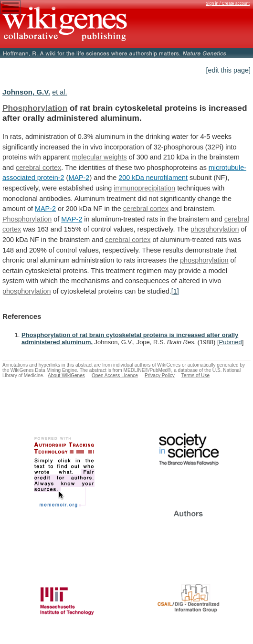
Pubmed (231, 342)
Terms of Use (195, 375)
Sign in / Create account (228, 3)
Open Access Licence (115, 375)
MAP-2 (79, 178)
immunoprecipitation (144, 188)
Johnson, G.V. (26, 92)
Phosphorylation (35, 108)
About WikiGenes (66, 375)
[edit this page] (228, 70)
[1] (175, 291)
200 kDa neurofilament (153, 178)
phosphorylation (215, 229)
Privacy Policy (160, 375)
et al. (59, 92)
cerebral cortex (38, 168)
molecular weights (100, 157)
